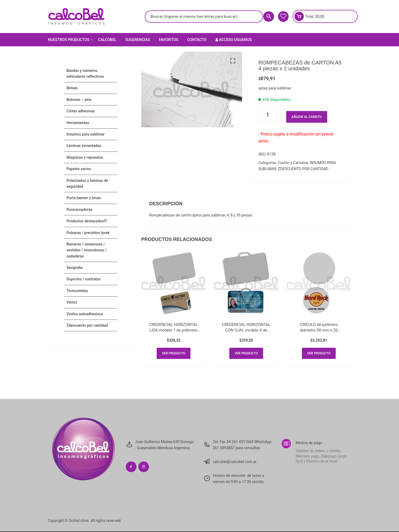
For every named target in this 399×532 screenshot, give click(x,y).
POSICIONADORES (79, 210)
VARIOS (72, 302)
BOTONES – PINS (79, 100)
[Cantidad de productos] (270, 115)
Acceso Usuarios (234, 40)
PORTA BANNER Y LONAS (84, 198)
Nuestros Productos (71, 40)
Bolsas (72, 88)
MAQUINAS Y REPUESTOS (85, 157)
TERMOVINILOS (77, 291)
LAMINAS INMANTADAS (84, 146)
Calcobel (107, 40)
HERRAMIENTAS (78, 123)
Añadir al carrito (307, 117)
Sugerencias (138, 40)
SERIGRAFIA (74, 268)
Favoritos (169, 40)
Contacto (197, 40)
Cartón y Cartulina (293, 163)
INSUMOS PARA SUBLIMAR (86, 134)
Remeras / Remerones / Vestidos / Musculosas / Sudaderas (86, 250)
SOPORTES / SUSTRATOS (84, 279)
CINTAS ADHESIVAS (81, 111)
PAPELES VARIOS (79, 169)
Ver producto (174, 354)
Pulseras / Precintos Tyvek (88, 233)
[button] (233, 61)
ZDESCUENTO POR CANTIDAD (303, 169)
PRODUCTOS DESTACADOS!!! (87, 221)
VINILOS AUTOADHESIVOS (85, 314)
